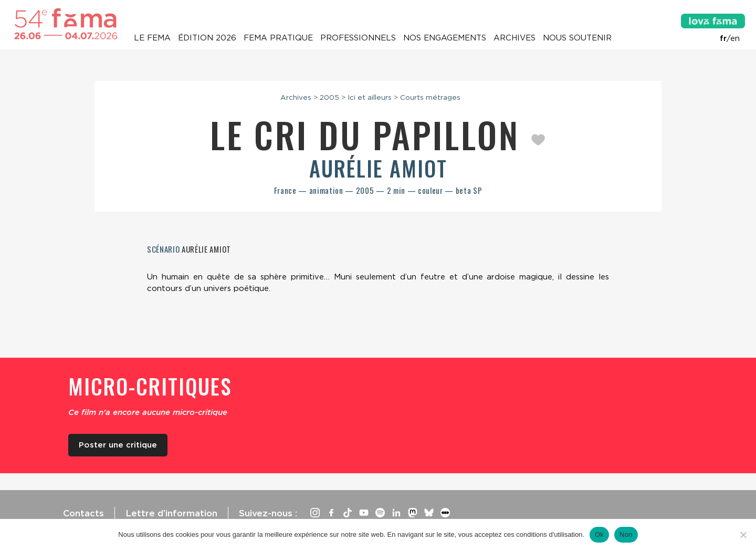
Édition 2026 (207, 38)
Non (626, 534)
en (735, 38)
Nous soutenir (577, 38)
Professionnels (358, 38)
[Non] (743, 535)
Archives (514, 38)
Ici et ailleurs (370, 97)
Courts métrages (430, 97)
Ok (599, 534)
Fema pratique (278, 38)
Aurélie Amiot (378, 168)
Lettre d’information (171, 513)
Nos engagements (445, 38)
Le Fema (152, 38)
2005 (329, 97)
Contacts (83, 513)
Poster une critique (118, 445)
